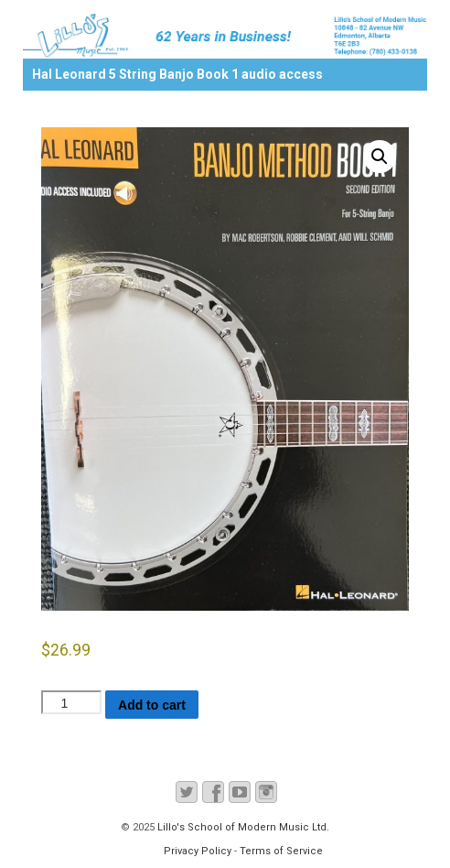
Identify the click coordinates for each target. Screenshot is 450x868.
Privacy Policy (198, 851)
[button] (380, 157)
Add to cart (152, 705)
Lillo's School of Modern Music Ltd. (242, 827)
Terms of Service (281, 851)
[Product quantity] (71, 702)
